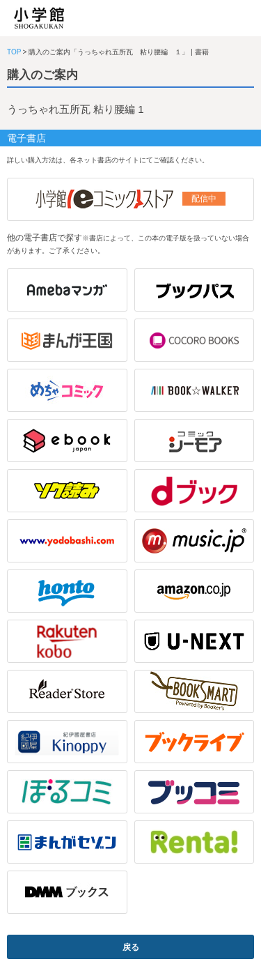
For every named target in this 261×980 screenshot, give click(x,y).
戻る (131, 947)
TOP (14, 52)
